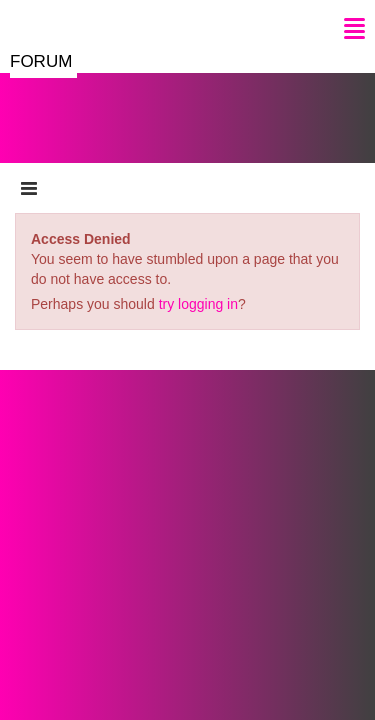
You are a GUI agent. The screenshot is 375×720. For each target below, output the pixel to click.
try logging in (198, 304)
